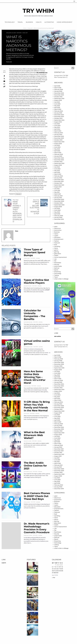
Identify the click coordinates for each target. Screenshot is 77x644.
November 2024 (59, 117)
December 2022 (59, 158)
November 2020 (59, 201)
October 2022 (58, 162)
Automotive (49, 22)
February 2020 (59, 216)
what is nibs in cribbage (61, 279)
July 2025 (57, 102)
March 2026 (58, 88)
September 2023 (59, 142)
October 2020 (58, 203)
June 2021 (57, 190)
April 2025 (57, 108)
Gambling (57, 246)
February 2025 (59, 111)
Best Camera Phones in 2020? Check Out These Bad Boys (37, 496)
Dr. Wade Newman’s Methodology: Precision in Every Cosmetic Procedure (37, 528)
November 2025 (59, 95)
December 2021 (59, 180)
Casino (56, 234)
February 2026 (59, 89)
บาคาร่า (4, 563)
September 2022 (59, 163)
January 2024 (58, 135)
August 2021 (58, 187)
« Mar (54, 578)
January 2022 (58, 178)
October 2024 (58, 118)
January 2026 (58, 91)
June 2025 (57, 104)
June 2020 (57, 210)
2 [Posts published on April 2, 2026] (57, 565)
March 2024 (58, 131)
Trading (56, 275)
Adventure (57, 228)
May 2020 (57, 212)
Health (39, 22)
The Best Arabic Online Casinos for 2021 (35, 466)
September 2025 (59, 98)
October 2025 (58, 97)
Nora (20, 33)
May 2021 (57, 192)
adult (56, 227)
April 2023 (57, 151)
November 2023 (59, 138)
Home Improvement (64, 22)
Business (29, 22)
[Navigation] (74, 1)
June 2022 (57, 169)
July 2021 (57, 189)
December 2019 (59, 219)
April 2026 (57, 86)
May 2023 (57, 149)
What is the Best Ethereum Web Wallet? (34, 435)
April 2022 (57, 172)
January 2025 (58, 113)
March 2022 (58, 174)
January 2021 (58, 198)
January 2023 (58, 156)
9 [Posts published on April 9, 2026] (57, 567)
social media (58, 266)
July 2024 (57, 124)
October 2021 (58, 183)
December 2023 (59, 136)
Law (55, 259)
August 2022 (58, 165)
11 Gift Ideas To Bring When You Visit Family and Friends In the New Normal (37, 406)
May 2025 (57, 106)
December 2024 (59, 115)
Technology (10, 22)
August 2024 (58, 122)
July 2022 (57, 167)
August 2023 (58, 144)
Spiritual (57, 268)
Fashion (57, 241)
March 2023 (58, 153)
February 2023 (59, 154)
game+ (56, 250)
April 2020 (57, 214)
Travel (20, 22)
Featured (9, 62)
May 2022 (57, 171)
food (56, 245)
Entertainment (59, 239)
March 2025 (58, 109)
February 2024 (59, 133)
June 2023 (57, 147)
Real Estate (58, 263)
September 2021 (59, 185)
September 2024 (59, 120)
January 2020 (58, 217)
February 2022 (59, 176)
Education (57, 237)
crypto (56, 236)
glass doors (58, 254)
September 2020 (59, 205)
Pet (55, 261)
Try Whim (38, 11)
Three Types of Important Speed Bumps (35, 252)
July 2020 (57, 208)
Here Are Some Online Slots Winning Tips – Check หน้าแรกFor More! (35, 377)
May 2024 (57, 127)
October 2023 (58, 140)
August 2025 (58, 100)
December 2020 (59, 199)
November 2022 (59, 160)
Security (57, 264)
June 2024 (57, 126)
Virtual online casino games (37, 342)
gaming (57, 252)
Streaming (57, 272)
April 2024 (57, 129)
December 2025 (59, 93)
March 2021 (58, 194)
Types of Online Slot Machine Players (36, 281)
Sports (56, 270)
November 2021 (59, 181)
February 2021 (58, 196)
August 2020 (58, 207)
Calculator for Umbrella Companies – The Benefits (35, 315)
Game (56, 248)
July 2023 (57, 145)
